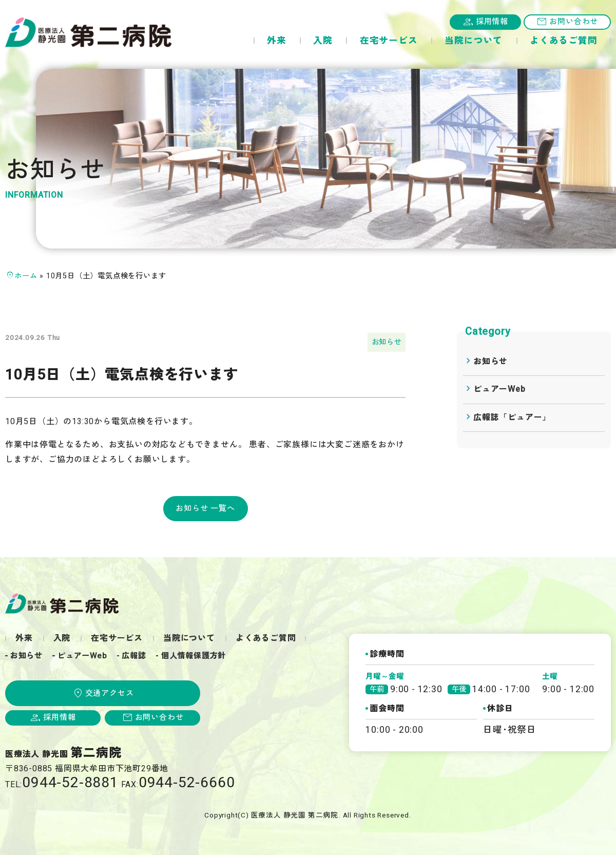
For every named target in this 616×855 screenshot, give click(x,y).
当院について (474, 41)
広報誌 (134, 656)
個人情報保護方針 (194, 656)
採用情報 (492, 22)
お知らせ (387, 342)
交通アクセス (110, 693)
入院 (323, 41)
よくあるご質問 (564, 41)
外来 (277, 41)
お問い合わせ (574, 22)
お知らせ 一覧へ (205, 508)
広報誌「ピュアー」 (512, 417)
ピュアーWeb (499, 389)
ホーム (26, 276)
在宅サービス (389, 41)
